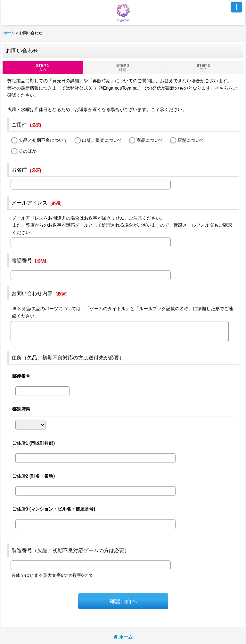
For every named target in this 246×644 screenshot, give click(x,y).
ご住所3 (54, 509)
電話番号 (22, 260)
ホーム (123, 637)
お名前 (19, 170)
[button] (236, 7)
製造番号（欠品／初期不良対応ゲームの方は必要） (70, 550)
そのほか (28, 151)
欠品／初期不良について (43, 141)
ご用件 (19, 125)
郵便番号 (21, 376)
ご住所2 (33, 476)
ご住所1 (33, 443)
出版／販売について (102, 141)
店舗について (191, 141)
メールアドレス (29, 203)
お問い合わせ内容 (32, 293)
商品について (150, 141)
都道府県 (21, 409)
